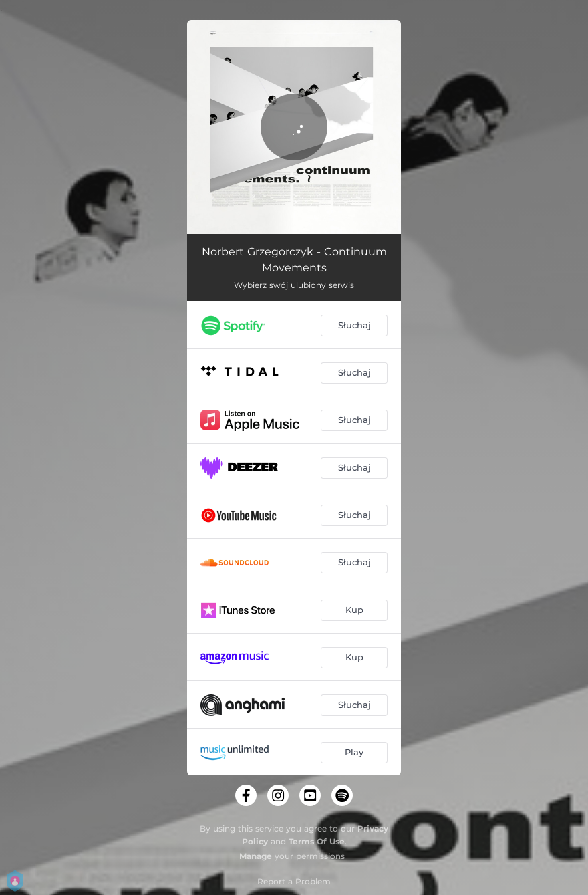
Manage (256, 856)
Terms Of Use (317, 841)
